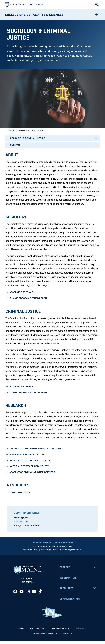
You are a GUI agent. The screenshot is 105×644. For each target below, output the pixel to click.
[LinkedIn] (34, 595)
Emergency (68, 636)
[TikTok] (40, 595)
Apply (21, 631)
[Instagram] (28, 595)
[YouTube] (21, 595)
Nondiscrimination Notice (60, 631)
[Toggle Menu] (97, 5)
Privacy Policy (81, 631)
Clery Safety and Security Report (45, 636)
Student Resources (37, 631)
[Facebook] (15, 595)
